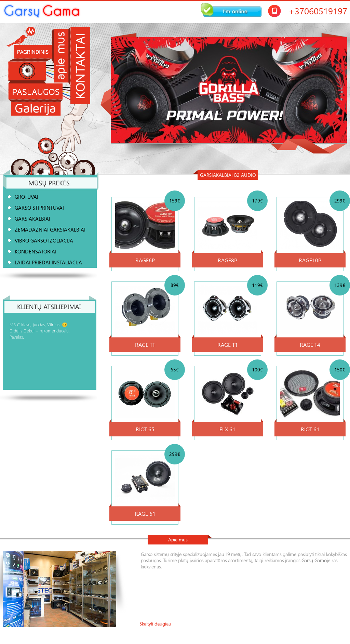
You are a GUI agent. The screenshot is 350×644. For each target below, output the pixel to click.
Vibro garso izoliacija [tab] (44, 240)
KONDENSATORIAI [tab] (36, 251)
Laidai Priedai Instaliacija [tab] (48, 262)
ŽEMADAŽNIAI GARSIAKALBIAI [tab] (50, 229)
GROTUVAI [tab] (26, 197)
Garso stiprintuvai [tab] (39, 208)
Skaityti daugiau (155, 624)
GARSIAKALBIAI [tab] (32, 219)
